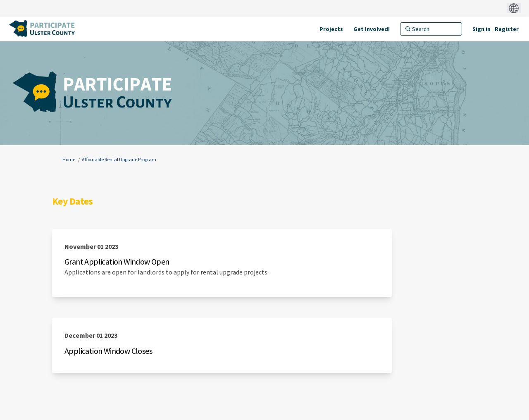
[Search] (431, 29)
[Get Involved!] (372, 29)
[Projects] (331, 29)
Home (69, 159)
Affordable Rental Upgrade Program (119, 159)
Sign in (481, 29)
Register (507, 29)
